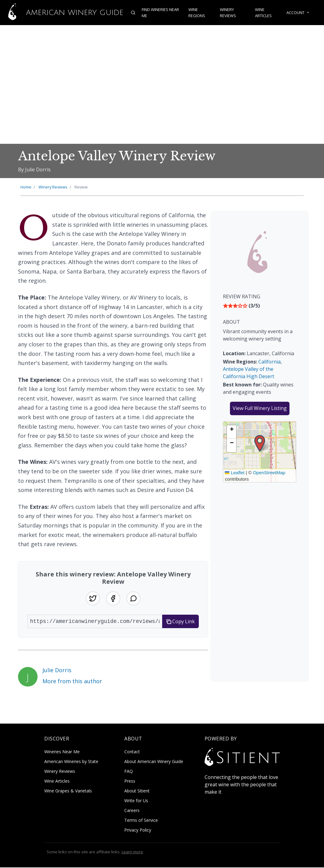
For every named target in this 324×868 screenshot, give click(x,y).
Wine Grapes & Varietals (68, 791)
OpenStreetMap (269, 473)
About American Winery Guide (154, 762)
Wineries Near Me (62, 752)
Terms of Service (141, 821)
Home (26, 187)
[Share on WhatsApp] (134, 599)
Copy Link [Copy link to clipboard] (180, 622)
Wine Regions (197, 13)
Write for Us (136, 801)
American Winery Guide (61, 13)
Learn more (132, 852)
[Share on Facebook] (113, 599)
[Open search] (132, 13)
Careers (132, 811)
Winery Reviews (228, 13)
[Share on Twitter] (92, 599)
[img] (260, 306)
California (269, 362)
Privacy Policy (138, 831)
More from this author (72, 681)
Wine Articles (264, 13)
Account (299, 13)
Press (130, 782)
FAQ (129, 772)
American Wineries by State (71, 762)
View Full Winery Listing (260, 408)
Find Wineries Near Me (159, 13)
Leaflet (235, 473)
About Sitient (137, 791)
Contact (132, 752)
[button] (260, 443)
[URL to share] (95, 622)
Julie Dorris (57, 671)
